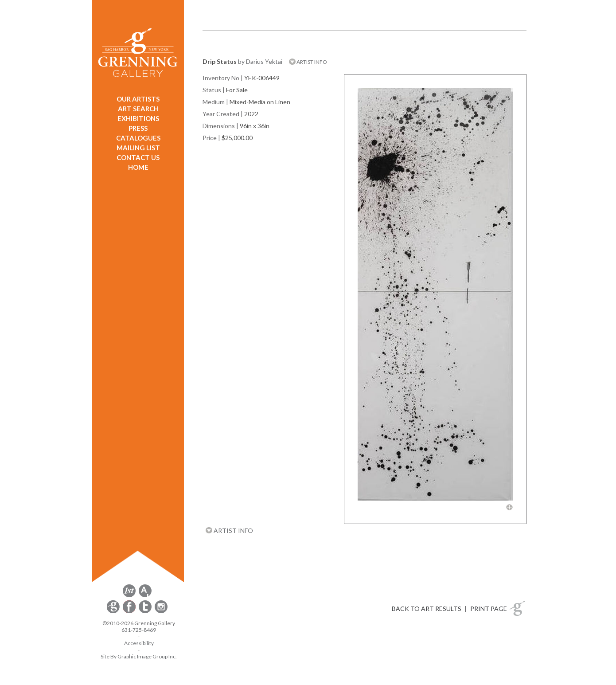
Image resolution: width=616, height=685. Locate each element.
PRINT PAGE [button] (489, 609)
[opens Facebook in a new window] (130, 612)
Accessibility (139, 643)
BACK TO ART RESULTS (427, 609)
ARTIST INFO (308, 62)
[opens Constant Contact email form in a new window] (114, 612)
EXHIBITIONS (138, 118)
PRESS (138, 128)
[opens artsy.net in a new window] (145, 596)
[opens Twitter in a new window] (146, 612)
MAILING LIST (138, 148)
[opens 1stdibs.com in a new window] (129, 596)
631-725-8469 (139, 630)
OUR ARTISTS (138, 99)
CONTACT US (138, 157)
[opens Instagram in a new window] (161, 612)
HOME (138, 167)
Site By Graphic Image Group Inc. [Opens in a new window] (139, 656)
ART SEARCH (138, 109)
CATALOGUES (138, 138)
